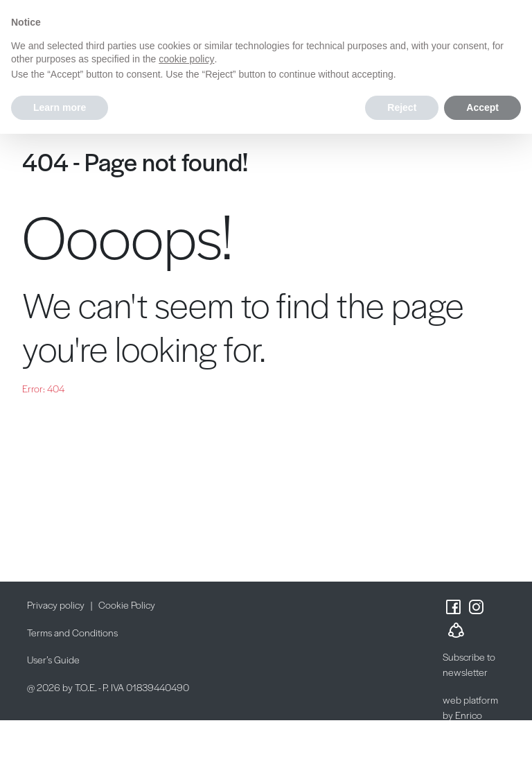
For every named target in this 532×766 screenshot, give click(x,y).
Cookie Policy (127, 604)
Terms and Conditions (72, 632)
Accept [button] (482, 107)
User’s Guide (53, 659)
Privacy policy (56, 604)
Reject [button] (402, 107)
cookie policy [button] (186, 59)
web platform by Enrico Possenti (470, 715)
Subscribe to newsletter (469, 664)
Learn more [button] (60, 107)
